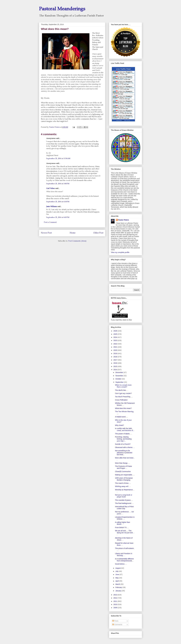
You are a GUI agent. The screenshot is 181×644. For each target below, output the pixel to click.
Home (73, 233)
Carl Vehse (51, 189)
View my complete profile (120, 252)
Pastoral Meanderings (62, 9)
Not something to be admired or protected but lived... (124, 453)
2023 (116, 340)
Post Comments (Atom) (77, 241)
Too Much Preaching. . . (124, 397)
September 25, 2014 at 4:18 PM (58, 202)
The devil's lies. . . (122, 390)
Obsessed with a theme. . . (125, 447)
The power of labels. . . (123, 434)
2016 (116, 363)
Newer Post (46, 233)
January (119, 591)
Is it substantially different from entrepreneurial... (124, 560)
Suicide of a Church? (123, 444)
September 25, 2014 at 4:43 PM (58, 218)
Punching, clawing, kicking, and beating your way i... (123, 439)
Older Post (98, 233)
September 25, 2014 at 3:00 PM (58, 184)
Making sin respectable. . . (125, 475)
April (117, 581)
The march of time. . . (123, 483)
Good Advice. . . (121, 564)
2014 (116, 370)
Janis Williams (52, 207)
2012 (116, 598)
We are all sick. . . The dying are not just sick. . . (125, 533)
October (119, 379)
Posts (115, 621)
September (120, 382)
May (117, 578)
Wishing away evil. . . (123, 486)
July (117, 571)
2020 (116, 350)
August (118, 568)
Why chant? (119, 425)
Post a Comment (50, 222)
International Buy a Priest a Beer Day (124, 508)
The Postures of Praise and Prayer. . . (123, 467)
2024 (116, 337)
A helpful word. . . (121, 417)
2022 (116, 344)
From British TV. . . (122, 527)
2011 (116, 601)
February (119, 587)
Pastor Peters (124, 220)
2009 (116, 608)
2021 (116, 347)
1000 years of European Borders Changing (124, 479)
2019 (116, 354)
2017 (116, 360)
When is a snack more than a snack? (123, 386)
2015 (116, 366)
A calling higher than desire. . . (123, 523)
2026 (116, 331)
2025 (116, 334)
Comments (117, 625)
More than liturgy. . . (122, 463)
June (117, 574)
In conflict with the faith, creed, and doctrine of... (125, 429)
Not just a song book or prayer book (124, 496)
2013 (116, 595)
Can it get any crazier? (123, 393)
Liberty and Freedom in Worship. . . (124, 555)
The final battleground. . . (124, 503)
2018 (116, 357)
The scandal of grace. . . (124, 500)
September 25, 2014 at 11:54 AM (58, 159)
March (118, 584)
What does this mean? (123, 408)
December (119, 372)
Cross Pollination (121, 400)
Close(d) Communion (123, 471)
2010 (116, 604)
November (119, 376)
